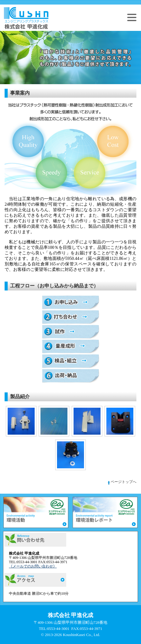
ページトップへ (122, 482)
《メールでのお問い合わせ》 (33, 566)
